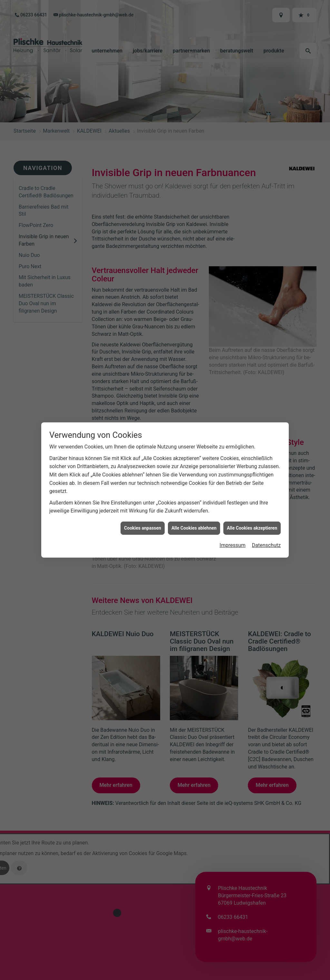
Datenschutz (266, 542)
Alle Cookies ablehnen (194, 524)
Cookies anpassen (143, 524)
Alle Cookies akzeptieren (252, 524)
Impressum (233, 542)
